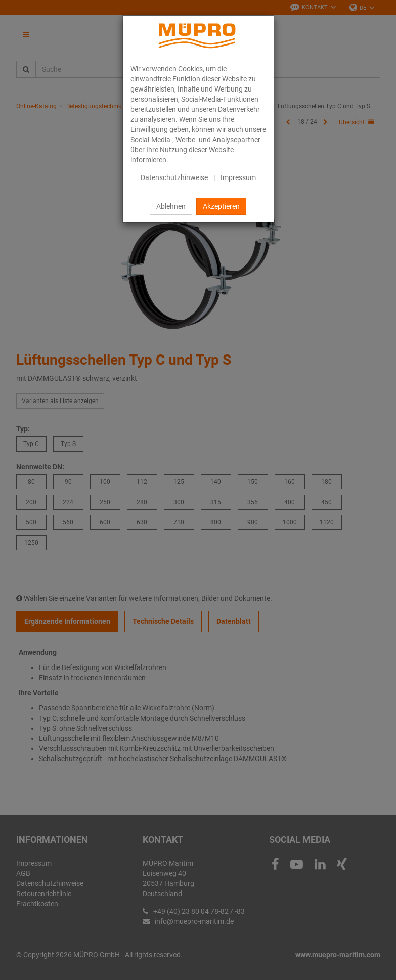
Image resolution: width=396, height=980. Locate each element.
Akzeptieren (221, 206)
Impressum (238, 177)
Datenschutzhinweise (174, 177)
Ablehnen (171, 206)
